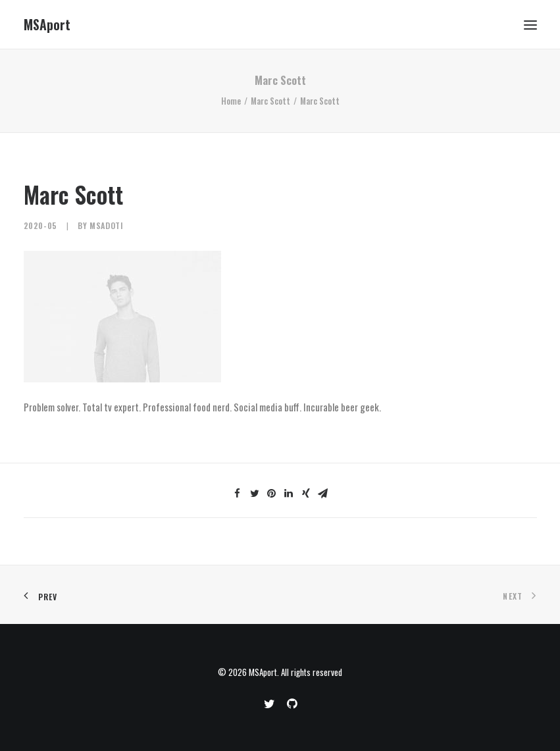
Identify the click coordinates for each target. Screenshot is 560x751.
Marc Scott (270, 101)
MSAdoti (106, 225)
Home (231, 101)
